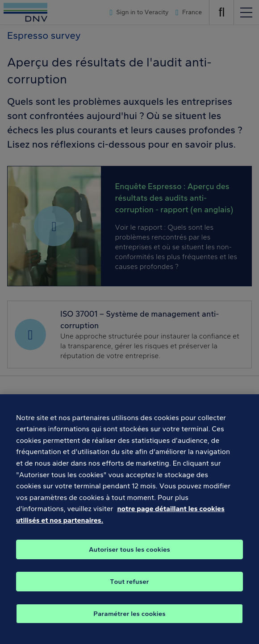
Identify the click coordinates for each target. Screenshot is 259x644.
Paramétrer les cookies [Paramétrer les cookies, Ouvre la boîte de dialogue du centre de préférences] (129, 621)
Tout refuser (129, 589)
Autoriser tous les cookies (129, 557)
